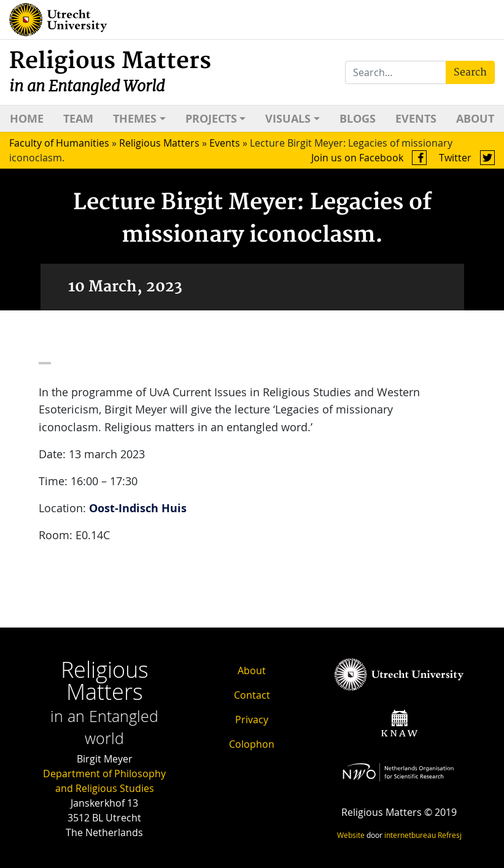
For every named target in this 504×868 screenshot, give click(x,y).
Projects (211, 119)
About (475, 119)
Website (351, 835)
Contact (252, 695)
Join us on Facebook (369, 158)
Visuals (288, 119)
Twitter (467, 158)
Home (27, 119)
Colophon (252, 744)
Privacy (252, 720)
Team (78, 119)
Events (416, 119)
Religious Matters (110, 71)
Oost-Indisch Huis (138, 508)
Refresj (450, 835)
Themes (135, 119)
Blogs (358, 119)
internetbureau (410, 835)
